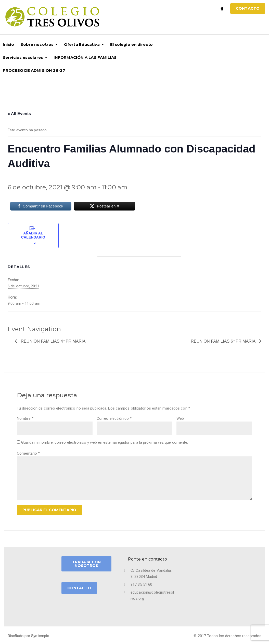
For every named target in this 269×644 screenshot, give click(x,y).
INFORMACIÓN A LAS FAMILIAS (85, 57)
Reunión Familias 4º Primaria (53, 341)
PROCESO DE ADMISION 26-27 (34, 70)
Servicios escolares (23, 57)
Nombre (25, 418)
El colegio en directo (131, 44)
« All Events (19, 114)
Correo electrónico (114, 418)
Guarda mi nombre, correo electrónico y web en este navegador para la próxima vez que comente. (105, 442)
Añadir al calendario (33, 235)
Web (180, 418)
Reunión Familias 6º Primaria (224, 341)
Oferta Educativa (82, 44)
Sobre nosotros (37, 44)
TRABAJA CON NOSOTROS (86, 564)
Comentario (28, 453)
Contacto (248, 8)
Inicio (8, 44)
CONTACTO (79, 588)
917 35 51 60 (141, 584)
